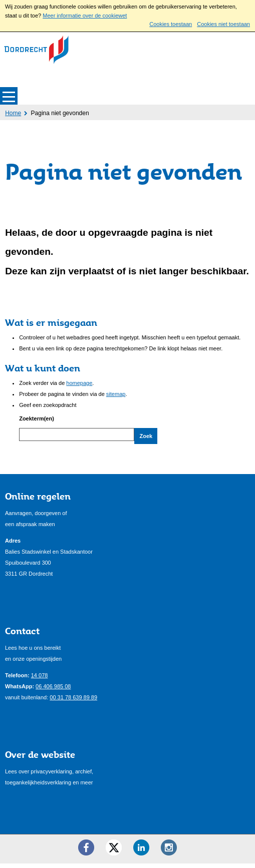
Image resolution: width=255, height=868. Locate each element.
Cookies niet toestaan (223, 24)
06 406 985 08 (53, 691)
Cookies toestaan (171, 24)
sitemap (116, 394)
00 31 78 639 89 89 (73, 702)
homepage (79, 383)
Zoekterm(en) (37, 418)
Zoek (146, 436)
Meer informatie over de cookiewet (85, 16)
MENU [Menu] (9, 96)
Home (13, 113)
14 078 (40, 680)
